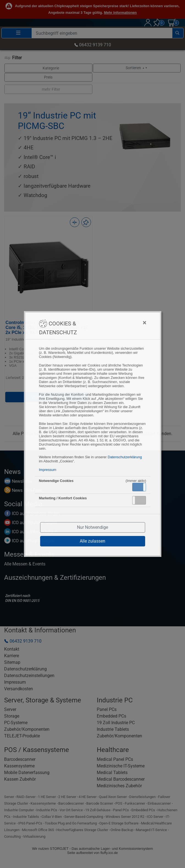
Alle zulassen (93, 541)
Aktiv (139, 487)
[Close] (117, 323)
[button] (139, 487)
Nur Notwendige (93, 527)
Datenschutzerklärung (125, 457)
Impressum (48, 470)
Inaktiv (141, 500)
